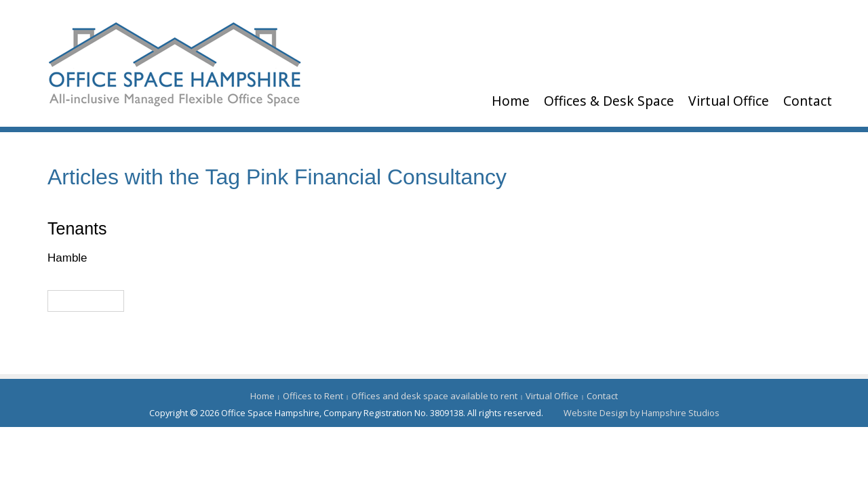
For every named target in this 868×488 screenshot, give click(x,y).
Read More (86, 301)
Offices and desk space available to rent (434, 396)
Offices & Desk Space (609, 101)
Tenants (77, 228)
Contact (808, 101)
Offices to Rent (313, 396)
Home (511, 101)
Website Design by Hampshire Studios (642, 413)
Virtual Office (729, 101)
